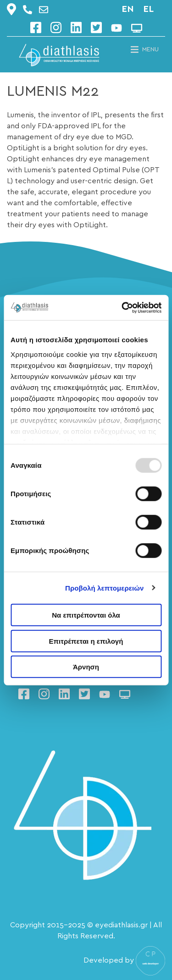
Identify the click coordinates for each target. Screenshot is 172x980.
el (148, 9)
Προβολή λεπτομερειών (105, 588)
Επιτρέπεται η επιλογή (86, 641)
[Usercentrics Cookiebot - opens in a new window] (122, 307)
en (128, 9)
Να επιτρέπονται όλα (86, 615)
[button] (150, 49)
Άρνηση (86, 667)
